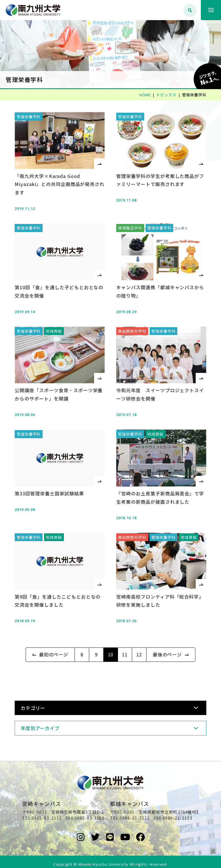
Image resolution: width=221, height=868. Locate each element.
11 (125, 646)
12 (139, 646)
